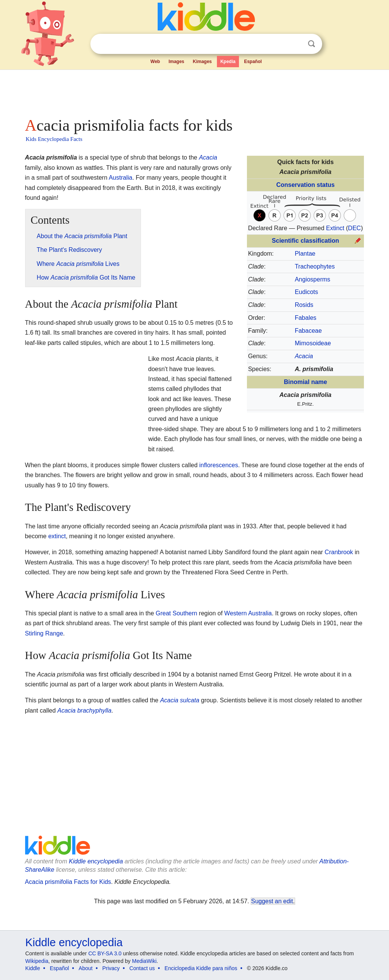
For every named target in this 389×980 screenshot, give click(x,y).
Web (155, 62)
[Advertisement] (194, 91)
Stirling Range (44, 633)
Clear (296, 44)
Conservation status (305, 185)
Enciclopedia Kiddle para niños (201, 968)
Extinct (335, 228)
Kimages (202, 62)
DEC (354, 228)
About (86, 968)
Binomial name (305, 382)
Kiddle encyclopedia (96, 861)
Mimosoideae (313, 343)
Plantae (305, 254)
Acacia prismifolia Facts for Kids (68, 882)
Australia (120, 178)
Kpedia (228, 62)
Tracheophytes (315, 266)
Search (312, 44)
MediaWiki (145, 961)
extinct (57, 536)
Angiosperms (312, 279)
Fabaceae (308, 331)
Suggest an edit (272, 901)
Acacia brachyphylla (84, 710)
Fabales (306, 318)
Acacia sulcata (179, 700)
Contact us (142, 968)
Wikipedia (37, 961)
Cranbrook (339, 552)
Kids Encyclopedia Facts (54, 139)
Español (253, 62)
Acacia (208, 157)
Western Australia (248, 613)
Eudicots (306, 292)
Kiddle (33, 968)
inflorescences (218, 465)
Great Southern (176, 613)
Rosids (304, 305)
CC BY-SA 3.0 (105, 953)
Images (176, 62)
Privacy (111, 968)
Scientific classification (306, 241)
